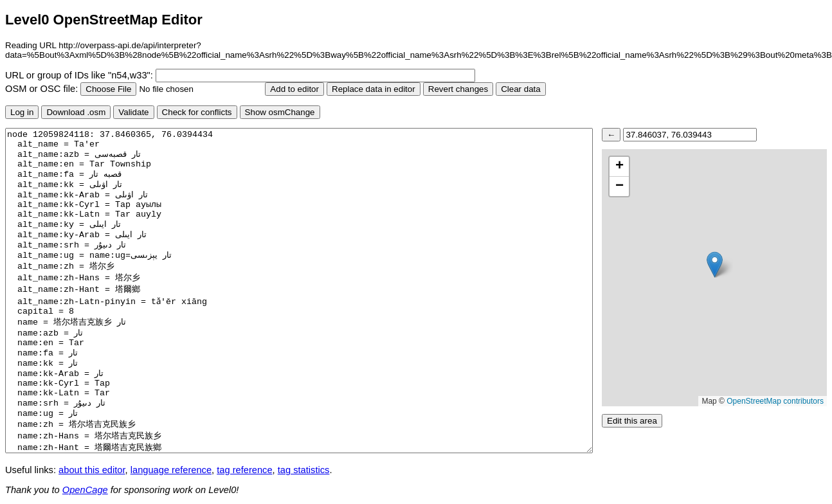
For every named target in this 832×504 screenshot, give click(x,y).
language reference (171, 470)
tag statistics (304, 470)
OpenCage (85, 490)
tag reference (244, 470)
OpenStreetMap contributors (775, 401)
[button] (715, 265)
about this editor (92, 470)
